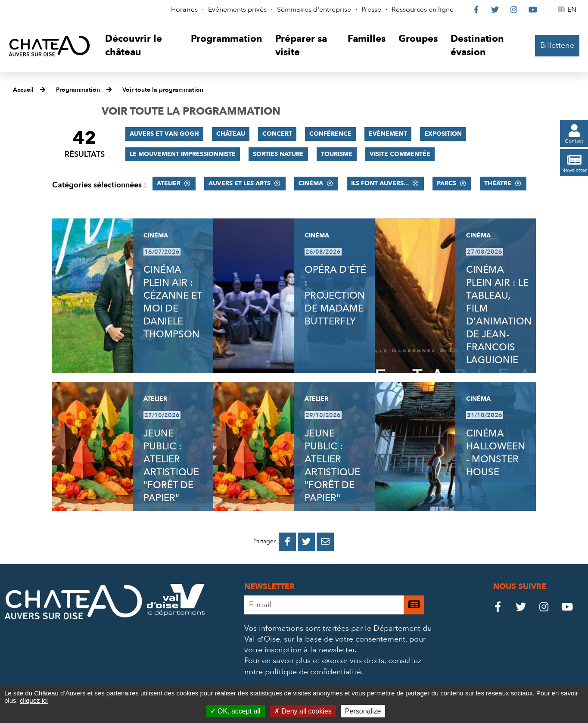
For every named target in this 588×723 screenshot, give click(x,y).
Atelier (169, 183)
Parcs (446, 183)
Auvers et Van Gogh (164, 134)
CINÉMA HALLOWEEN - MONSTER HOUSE (496, 453)
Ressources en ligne (423, 9)
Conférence (330, 134)
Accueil (23, 90)
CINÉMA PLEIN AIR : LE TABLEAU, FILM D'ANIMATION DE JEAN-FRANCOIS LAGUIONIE (499, 315)
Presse (371, 9)
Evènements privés (237, 9)
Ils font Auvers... (380, 183)
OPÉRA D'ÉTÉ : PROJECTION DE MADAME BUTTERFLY (335, 296)
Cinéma (311, 183)
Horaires (184, 9)
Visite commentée (400, 154)
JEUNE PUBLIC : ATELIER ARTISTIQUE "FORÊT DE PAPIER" (171, 466)
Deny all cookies (303, 711)
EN (573, 9)
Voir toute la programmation (163, 90)
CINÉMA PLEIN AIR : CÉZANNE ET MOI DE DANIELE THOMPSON (173, 302)
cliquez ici (34, 700)
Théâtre (498, 183)
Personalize (363, 711)
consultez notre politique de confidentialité (333, 666)
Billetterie (557, 45)
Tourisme (337, 154)
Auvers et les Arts (240, 183)
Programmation (78, 90)
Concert (277, 134)
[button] (142, 46)
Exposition (443, 134)
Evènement (388, 134)
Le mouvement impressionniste (183, 154)
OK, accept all (235, 711)
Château (231, 134)
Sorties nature (278, 154)
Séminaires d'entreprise (314, 9)
